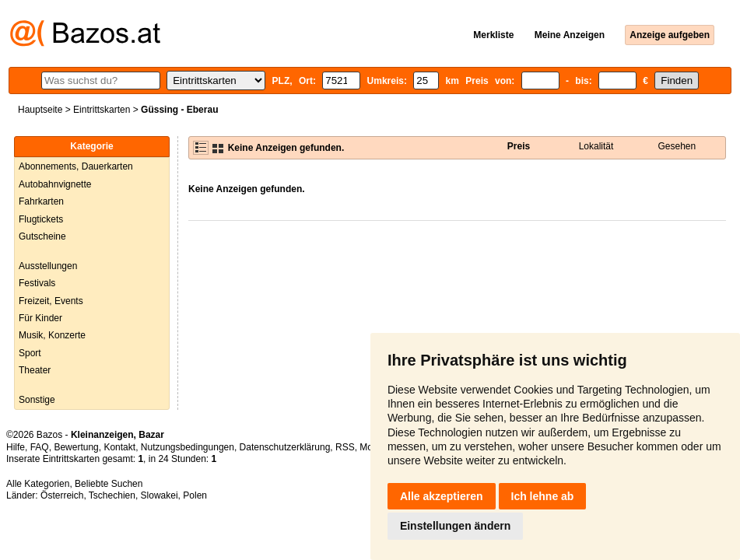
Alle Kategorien (38, 484)
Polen (195, 495)
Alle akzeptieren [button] (442, 496)
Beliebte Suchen (109, 484)
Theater (35, 370)
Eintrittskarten (102, 110)
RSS (345, 447)
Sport (30, 353)
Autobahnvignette (55, 184)
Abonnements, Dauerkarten (76, 166)
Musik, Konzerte (52, 335)
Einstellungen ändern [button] (455, 526)
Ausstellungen (48, 266)
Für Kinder (40, 318)
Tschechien (112, 495)
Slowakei (160, 495)
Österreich (62, 495)
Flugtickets (41, 219)
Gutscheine (42, 236)
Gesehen (677, 146)
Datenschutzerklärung (285, 447)
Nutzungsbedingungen (188, 447)
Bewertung (76, 447)
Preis (519, 146)
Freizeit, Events (51, 301)
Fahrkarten (41, 201)
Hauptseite (40, 110)
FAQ (40, 447)
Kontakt (119, 447)
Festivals (37, 283)
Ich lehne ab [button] (543, 496)
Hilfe (16, 447)
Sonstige (37, 400)
